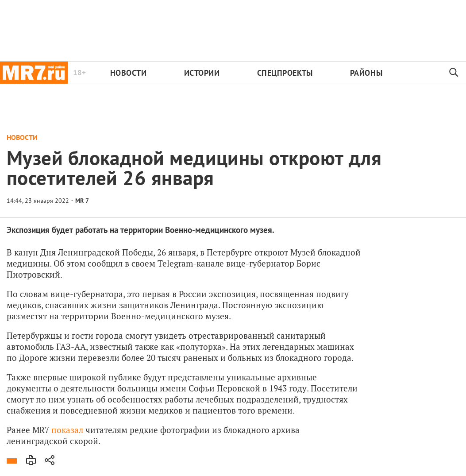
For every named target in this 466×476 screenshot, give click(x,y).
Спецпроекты (285, 73)
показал (67, 430)
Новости (129, 73)
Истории (202, 73)
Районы (366, 73)
